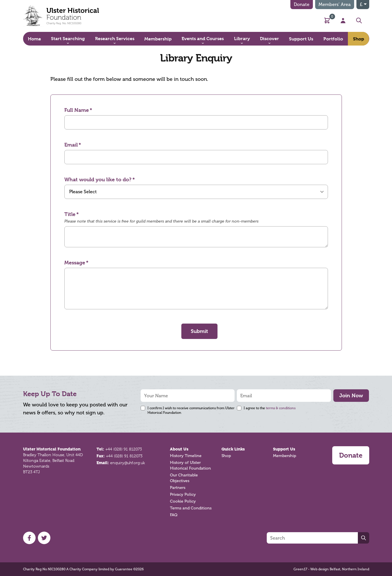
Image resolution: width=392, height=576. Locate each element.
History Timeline (186, 456)
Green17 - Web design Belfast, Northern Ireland (331, 569)
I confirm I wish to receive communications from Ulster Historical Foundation (191, 410)
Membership (285, 456)
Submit (199, 331)
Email (71, 145)
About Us (179, 449)
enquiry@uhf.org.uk (128, 463)
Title (70, 214)
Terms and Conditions (191, 508)
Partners (178, 488)
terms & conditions (281, 408)
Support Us (284, 449)
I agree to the (270, 408)
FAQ (174, 515)
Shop (226, 456)
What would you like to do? (98, 179)
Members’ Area (335, 4)
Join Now (351, 395)
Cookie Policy (183, 501)
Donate (302, 4)
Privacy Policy (183, 494)
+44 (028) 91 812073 (124, 449)
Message (75, 263)
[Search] (312, 538)
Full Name (77, 110)
